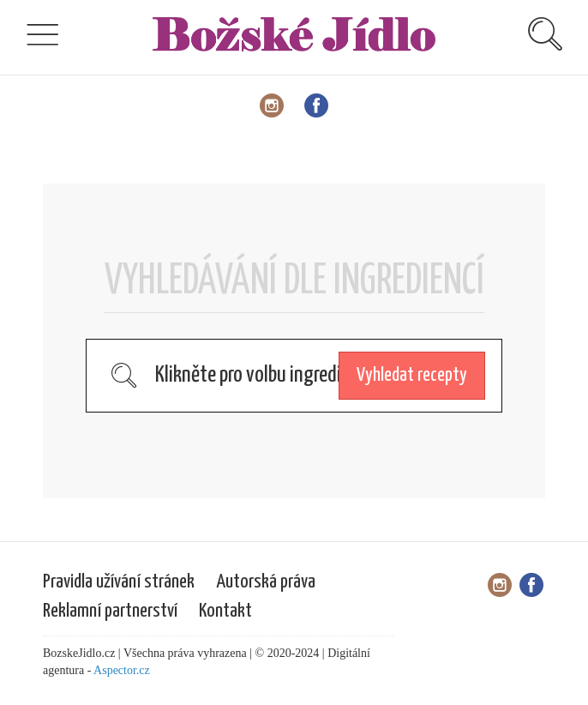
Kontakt (225, 611)
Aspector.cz (122, 670)
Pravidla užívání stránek (119, 582)
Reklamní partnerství (110, 611)
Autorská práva (266, 582)
